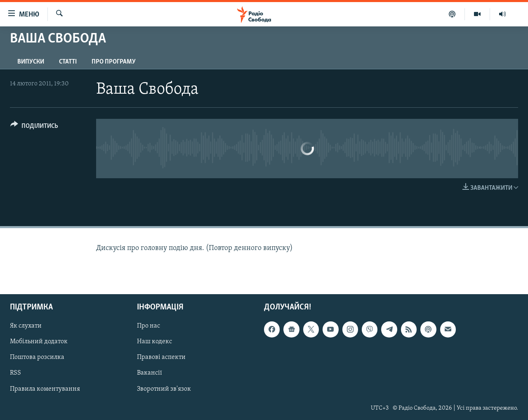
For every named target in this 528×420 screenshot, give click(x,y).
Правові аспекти (161, 357)
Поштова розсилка (37, 357)
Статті (68, 62)
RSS (15, 373)
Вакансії (150, 373)
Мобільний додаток (39, 342)
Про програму (114, 62)
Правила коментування (45, 389)
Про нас (148, 326)
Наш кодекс (154, 342)
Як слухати (26, 326)
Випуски (31, 62)
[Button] (34, 127)
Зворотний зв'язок (164, 389)
